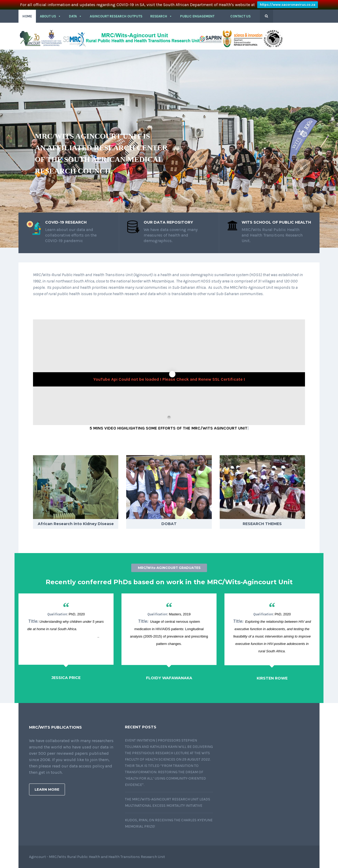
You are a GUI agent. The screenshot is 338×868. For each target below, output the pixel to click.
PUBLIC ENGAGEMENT (197, 16)
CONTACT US (240, 16)
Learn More (47, 789)
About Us (50, 16)
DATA (75, 16)
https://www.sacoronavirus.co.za (288, 5)
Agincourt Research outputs (116, 16)
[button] (222, 16)
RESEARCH (161, 16)
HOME (27, 16)
